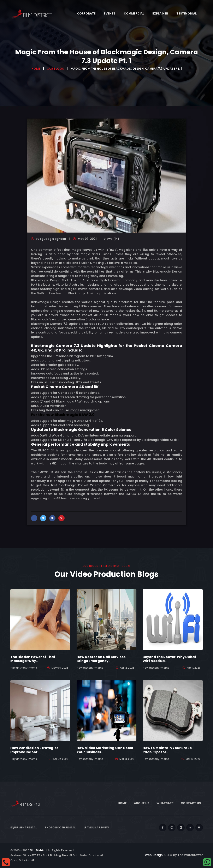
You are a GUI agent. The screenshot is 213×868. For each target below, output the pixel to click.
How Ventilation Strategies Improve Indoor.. (34, 750)
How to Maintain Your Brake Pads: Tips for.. (167, 750)
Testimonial (187, 13)
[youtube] (199, 828)
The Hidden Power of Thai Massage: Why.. (33, 659)
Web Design (154, 855)
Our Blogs (55, 69)
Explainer (160, 13)
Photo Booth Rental (60, 827)
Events (110, 13)
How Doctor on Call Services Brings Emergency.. (101, 659)
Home (36, 69)
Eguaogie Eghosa (53, 239)
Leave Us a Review (96, 827)
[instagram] (172, 828)
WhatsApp (165, 803)
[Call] (6, 862)
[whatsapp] (207, 862)
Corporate (86, 13)
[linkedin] (190, 828)
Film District (38, 850)
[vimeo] (181, 828)
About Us (142, 803)
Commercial (134, 13)
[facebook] (163, 828)
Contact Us (191, 803)
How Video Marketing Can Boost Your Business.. (105, 750)
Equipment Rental (23, 827)
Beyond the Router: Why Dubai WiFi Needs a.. (169, 659)
